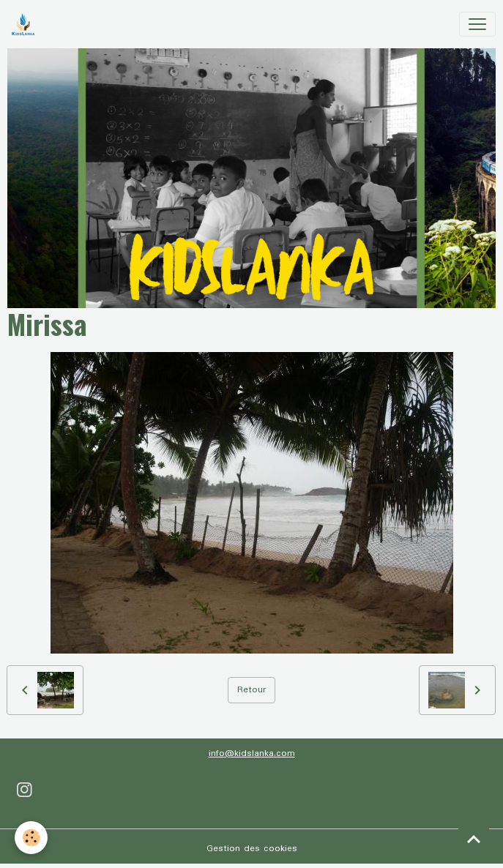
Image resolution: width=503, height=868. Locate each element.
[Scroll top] (474, 839)
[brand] (26, 24)
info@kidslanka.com (252, 753)
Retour (251, 690)
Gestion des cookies (252, 849)
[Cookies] (31, 838)
